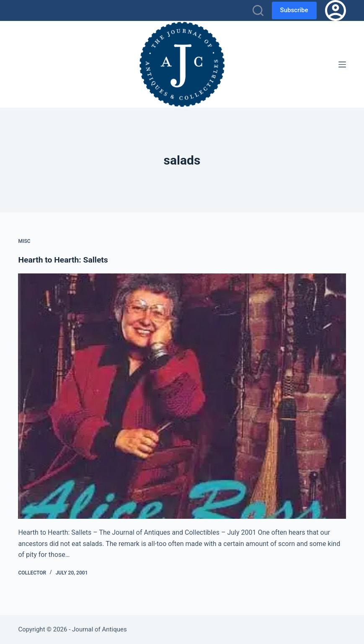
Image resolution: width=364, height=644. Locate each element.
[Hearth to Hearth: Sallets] (182, 396)
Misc (24, 241)
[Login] (336, 10)
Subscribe (294, 10)
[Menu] (342, 64)
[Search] (258, 10)
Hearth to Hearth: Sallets (65, 260)
